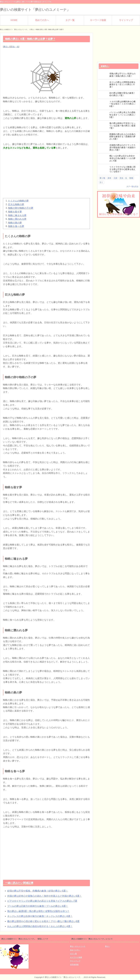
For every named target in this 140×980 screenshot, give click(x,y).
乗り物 (102, 178)
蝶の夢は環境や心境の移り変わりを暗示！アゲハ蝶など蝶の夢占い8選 (43, 921)
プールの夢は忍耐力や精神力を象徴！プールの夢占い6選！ (38, 906)
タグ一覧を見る (132, 187)
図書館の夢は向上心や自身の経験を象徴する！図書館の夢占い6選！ (122, 137)
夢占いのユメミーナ (78, 946)
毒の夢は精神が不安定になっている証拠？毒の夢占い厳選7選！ (122, 126)
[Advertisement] (46, 175)
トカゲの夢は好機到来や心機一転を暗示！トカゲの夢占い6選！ (122, 104)
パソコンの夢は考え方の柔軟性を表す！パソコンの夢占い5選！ (122, 115)
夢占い (7, 47)
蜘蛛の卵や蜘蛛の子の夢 (21, 208)
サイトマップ (126, 20)
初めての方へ (42, 20)
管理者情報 (74, 965)
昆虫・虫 (15, 47)
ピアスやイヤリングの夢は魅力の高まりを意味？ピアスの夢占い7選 (42, 901)
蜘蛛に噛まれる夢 (17, 215)
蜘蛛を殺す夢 (15, 212)
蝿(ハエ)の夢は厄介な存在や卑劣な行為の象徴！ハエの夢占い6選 (122, 158)
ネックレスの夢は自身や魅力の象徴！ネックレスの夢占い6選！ (40, 916)
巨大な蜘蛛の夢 (16, 204)
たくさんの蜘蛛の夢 (18, 201)
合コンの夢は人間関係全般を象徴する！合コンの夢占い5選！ (122, 85)
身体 (109, 178)
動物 (131, 178)
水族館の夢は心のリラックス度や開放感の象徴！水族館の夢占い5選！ (122, 147)
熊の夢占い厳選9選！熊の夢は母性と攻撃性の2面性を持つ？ (38, 911)
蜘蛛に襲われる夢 (17, 219)
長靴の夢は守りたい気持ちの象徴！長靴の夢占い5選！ (122, 75)
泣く (101, 182)
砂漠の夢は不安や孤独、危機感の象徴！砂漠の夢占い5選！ (38, 891)
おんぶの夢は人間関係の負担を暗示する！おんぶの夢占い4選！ (40, 926)
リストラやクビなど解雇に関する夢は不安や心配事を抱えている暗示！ (122, 169)
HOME (14, 20)
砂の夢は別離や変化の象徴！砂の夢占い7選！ (122, 94)
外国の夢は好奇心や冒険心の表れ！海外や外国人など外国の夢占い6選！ (44, 896)
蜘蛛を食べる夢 (16, 226)
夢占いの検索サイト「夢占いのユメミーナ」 (35, 10)
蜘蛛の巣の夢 (15, 223)
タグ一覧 (70, 20)
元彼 (115, 178)
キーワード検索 (98, 20)
